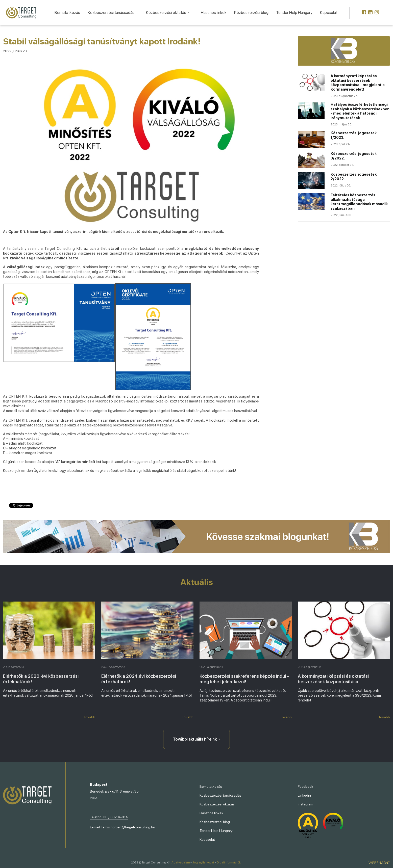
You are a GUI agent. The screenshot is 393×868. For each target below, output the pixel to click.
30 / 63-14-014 (116, 817)
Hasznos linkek (214, 12)
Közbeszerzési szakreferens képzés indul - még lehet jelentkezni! (244, 679)
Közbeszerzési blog (251, 12)
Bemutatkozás (67, 12)
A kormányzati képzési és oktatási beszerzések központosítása (333, 679)
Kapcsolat (329, 12)
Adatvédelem (181, 862)
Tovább (89, 717)
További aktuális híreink (197, 739)
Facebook (305, 786)
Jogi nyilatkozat (203, 862)
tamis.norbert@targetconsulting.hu (128, 827)
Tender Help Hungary (294, 12)
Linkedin (304, 795)
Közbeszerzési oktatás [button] (166, 12)
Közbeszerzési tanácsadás (111, 12)
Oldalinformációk (229, 862)
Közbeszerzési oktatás (217, 804)
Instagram (305, 804)
